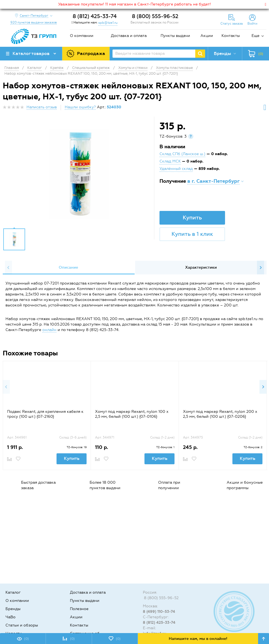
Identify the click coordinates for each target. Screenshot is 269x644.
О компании (82, 36)
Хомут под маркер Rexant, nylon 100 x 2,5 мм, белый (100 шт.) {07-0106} (132, 414)
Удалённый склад (176, 169)
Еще (255, 36)
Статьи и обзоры (22, 625)
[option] (79, 174)
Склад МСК (170, 161)
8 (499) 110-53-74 (159, 612)
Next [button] (261, 268)
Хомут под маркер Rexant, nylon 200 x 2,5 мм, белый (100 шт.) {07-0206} (220, 414)
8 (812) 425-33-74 (95, 16)
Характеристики (201, 267)
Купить (192, 217)
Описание (68, 267)
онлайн (49, 330)
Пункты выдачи (175, 36)
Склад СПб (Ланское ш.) (182, 154)
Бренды (13, 609)
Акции (207, 36)
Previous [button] (8, 268)
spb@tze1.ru (108, 23)
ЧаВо (11, 617)
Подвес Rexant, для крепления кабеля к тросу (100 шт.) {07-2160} (45, 414)
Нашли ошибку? (80, 107)
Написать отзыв (42, 107)
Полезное (79, 609)
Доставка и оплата (129, 36)
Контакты (231, 36)
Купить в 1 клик (192, 234)
